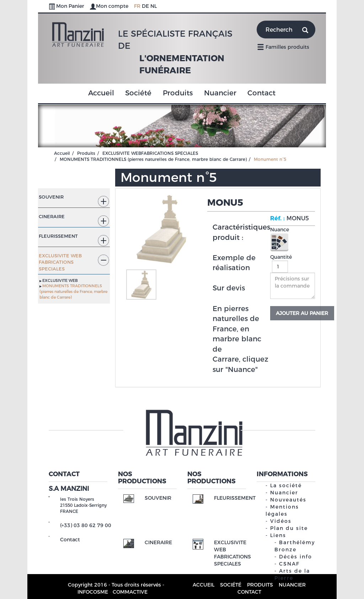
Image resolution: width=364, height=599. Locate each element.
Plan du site (289, 528)
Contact (261, 93)
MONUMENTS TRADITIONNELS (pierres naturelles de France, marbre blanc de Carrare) (153, 159)
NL (154, 6)
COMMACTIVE (130, 592)
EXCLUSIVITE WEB (60, 280)
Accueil (101, 93)
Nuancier (220, 93)
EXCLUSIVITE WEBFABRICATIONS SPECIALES (150, 153)
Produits (178, 93)
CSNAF (289, 564)
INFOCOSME (93, 592)
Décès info (296, 557)
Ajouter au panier (302, 313)
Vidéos (281, 521)
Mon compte (110, 6)
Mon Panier (67, 6)
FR (137, 6)
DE (145, 6)
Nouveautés (288, 500)
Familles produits (283, 47)
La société (286, 485)
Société (138, 93)
